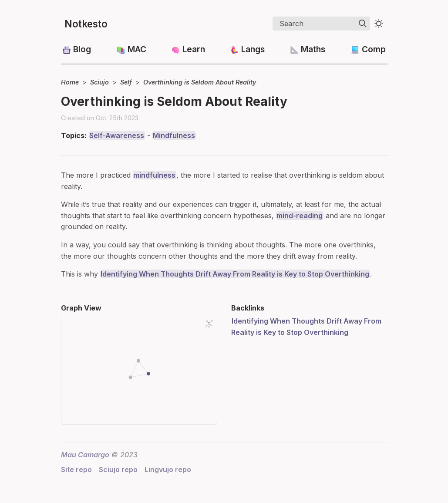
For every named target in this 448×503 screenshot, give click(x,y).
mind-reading (300, 216)
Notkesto (86, 24)
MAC (137, 49)
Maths (313, 49)
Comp (374, 49)
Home (70, 82)
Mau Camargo (85, 455)
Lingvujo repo (168, 469)
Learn (194, 49)
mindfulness (154, 175)
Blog (82, 49)
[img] (363, 24)
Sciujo (99, 82)
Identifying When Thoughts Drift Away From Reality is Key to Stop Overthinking (235, 274)
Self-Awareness (117, 135)
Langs (253, 49)
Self (126, 82)
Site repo (76, 469)
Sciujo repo (118, 469)
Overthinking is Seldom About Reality (200, 82)
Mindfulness (174, 135)
